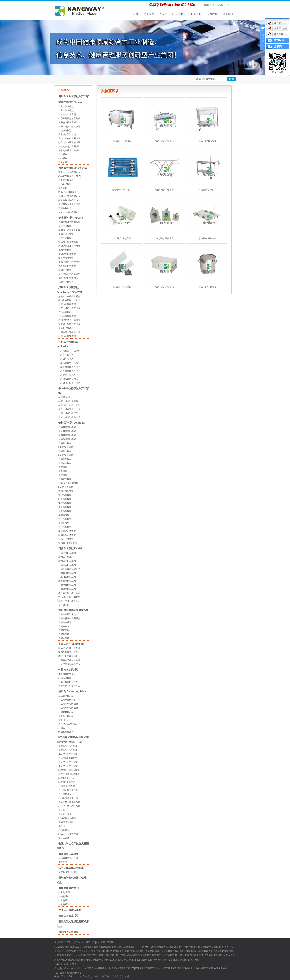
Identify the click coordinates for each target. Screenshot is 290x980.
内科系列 (63, 154)
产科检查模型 (65, 312)
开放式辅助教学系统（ (69, 664)
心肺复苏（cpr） (134, 947)
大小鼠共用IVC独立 (68, 758)
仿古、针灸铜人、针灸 (69, 409)
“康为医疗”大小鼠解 (122, 287)
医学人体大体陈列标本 (71, 868)
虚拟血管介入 (65, 626)
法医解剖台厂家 (66, 696)
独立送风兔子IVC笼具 (69, 774)
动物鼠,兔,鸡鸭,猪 (67, 786)
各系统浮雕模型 (66, 539)
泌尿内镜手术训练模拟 (69, 150)
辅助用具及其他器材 (68, 858)
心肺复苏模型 (109, 947)
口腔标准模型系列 (67, 553)
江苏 (80, 977)
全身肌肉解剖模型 (67, 431)
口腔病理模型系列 (67, 573)
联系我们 (228, 14)
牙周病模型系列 (66, 557)
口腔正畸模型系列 (67, 589)
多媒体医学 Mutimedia (71, 644)
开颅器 (62, 728)
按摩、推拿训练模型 (68, 401)
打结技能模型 (65, 131)
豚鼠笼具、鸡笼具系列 (69, 802)
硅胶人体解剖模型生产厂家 (72, 947)
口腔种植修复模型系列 (69, 569)
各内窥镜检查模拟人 (68, 123)
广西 (107, 977)
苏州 (127, 977)
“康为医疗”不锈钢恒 (164, 141)
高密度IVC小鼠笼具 (68, 746)
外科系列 (63, 158)
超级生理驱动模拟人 (68, 212)
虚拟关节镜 (64, 634)
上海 (117, 977)
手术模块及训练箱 (67, 135)
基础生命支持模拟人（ (69, 196)
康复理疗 (63, 862)
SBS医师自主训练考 (68, 652)
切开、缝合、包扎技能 (69, 127)
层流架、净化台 (66, 814)
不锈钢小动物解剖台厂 (69, 708)
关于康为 (149, 14)
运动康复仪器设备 (69, 854)
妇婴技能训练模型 (67, 304)
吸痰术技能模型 (66, 258)
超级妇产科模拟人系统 (69, 296)
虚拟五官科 (64, 630)
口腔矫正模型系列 (67, 565)
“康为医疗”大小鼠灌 (122, 190)
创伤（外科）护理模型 (69, 262)
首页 (136, 14)
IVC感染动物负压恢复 (69, 770)
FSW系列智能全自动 (68, 834)
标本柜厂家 (64, 720)
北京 (112, 977)
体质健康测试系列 (69, 888)
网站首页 (59, 942)
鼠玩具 (62, 810)
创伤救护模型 (65, 184)
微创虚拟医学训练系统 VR (73, 610)
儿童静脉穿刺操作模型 (69, 367)
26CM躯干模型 (66, 447)
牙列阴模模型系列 (67, 561)
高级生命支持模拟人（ (69, 172)
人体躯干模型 (65, 443)
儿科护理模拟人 (66, 355)
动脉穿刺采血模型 (67, 254)
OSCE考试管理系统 (68, 656)
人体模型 (195, 960)
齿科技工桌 (64, 605)
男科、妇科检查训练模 (69, 138)
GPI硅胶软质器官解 (68, 543)
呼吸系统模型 (65, 499)
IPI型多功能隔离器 (67, 818)
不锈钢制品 (64, 830)
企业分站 (208, 5)
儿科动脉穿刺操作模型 (69, 371)
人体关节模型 (65, 479)
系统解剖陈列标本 (67, 872)
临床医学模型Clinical (71, 102)
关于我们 (69, 942)
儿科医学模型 (168, 955)
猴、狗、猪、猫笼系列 (69, 806)
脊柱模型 (63, 475)
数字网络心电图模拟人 (69, 686)
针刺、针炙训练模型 (68, 413)
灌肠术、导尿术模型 (68, 242)
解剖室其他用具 (66, 732)
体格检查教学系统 (67, 674)
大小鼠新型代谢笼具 (68, 790)
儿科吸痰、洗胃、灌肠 (69, 383)
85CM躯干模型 (66, 455)
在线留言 (101, 942)
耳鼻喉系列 (64, 162)
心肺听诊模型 (65, 678)
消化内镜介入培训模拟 (69, 146)
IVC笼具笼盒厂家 (67, 778)
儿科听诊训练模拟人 (68, 379)
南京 (122, 977)
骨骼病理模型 (65, 463)
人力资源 (212, 14)
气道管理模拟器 (66, 180)
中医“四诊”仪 (65, 397)
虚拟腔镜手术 (65, 622)
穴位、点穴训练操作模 (69, 417)
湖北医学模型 (175, 968)
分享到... (279, 47)
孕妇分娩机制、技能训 (69, 300)
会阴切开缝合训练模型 (69, 320)
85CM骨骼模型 (66, 487)
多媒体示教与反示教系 (69, 660)
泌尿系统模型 (65, 503)
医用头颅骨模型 (66, 491)
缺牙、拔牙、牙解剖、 (69, 601)
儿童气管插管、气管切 (69, 363)
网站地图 (219, 5)
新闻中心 (180, 14)
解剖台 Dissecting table (72, 691)
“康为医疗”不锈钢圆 (207, 287)
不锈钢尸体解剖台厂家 (69, 700)
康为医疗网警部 (74, 973)
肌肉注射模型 (65, 250)
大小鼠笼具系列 (66, 794)
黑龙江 (91, 977)
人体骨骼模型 (65, 459)
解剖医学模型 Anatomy (72, 423)
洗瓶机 (62, 826)
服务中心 (196, 14)
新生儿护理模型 (66, 328)
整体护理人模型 (66, 234)
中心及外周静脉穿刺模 (69, 119)
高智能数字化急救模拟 (69, 204)
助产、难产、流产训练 (69, 308)
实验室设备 (64, 838)
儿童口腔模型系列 (67, 577)
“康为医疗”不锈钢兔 (207, 239)
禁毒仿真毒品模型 (69, 916)
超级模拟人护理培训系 (69, 274)
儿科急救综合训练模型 (69, 351)
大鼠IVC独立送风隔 (68, 762)
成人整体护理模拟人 (68, 278)
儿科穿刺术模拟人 (67, 375)
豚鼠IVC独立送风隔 (68, 766)
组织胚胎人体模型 (67, 535)
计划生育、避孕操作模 (69, 332)
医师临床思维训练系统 (69, 648)
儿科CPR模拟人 (66, 359)
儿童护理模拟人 (66, 282)
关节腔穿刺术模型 (67, 115)
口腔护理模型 (65, 238)
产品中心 (165, 14)
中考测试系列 (65, 893)
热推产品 (59, 977)
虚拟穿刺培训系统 (67, 614)
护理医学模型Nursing (71, 218)
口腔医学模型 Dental (70, 548)
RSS (227, 5)
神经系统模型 (65, 519)
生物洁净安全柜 (66, 822)
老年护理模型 (65, 226)
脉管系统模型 (65, 511)
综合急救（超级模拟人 (69, 200)
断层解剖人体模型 (67, 531)
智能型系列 (64, 897)
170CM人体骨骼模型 (68, 483)
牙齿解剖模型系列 (67, 581)
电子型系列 (64, 900)
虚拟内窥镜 (64, 638)
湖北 (97, 977)
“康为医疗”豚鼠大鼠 (164, 239)
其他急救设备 (65, 208)
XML (233, 5)
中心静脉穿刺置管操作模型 (138, 955)
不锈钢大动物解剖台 (68, 704)
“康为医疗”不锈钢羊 (164, 190)
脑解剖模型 (64, 523)
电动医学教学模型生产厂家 (74, 96)
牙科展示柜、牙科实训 (69, 593)
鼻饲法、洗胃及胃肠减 (69, 230)
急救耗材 (63, 188)
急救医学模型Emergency (73, 168)
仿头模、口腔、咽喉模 (69, 597)
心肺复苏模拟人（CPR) (70, 176)
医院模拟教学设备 (190, 968)
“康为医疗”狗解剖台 (207, 190)
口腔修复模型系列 (67, 585)
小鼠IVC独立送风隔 (68, 754)
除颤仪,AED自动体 (67, 192)
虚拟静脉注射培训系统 (69, 222)
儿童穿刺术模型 (66, 111)
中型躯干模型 (65, 451)
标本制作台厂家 (66, 716)
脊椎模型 (63, 471)
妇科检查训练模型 (67, 316)
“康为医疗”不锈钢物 (164, 287)
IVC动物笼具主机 (67, 782)
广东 (85, 977)
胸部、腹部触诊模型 (68, 682)
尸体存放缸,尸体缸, (68, 724)
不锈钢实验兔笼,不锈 (68, 798)
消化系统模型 (65, 495)
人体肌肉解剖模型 (67, 427)
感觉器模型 (64, 515)
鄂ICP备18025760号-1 (65, 964)
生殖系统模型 (65, 507)
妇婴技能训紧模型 (67, 336)
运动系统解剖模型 (67, 439)
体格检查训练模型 (69, 670)
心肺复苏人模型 (121, 960)
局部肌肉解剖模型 (67, 435)
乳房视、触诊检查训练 (69, 324)
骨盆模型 (63, 467)
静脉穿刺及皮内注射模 (69, 246)
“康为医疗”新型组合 (122, 141)
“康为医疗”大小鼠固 (122, 239)
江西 (102, 977)
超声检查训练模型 (69, 932)
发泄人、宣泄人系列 (70, 910)
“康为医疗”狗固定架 (207, 141)
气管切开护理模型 (67, 266)
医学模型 (115, 951)
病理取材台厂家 (66, 712)
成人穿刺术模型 (66, 107)
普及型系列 (64, 904)
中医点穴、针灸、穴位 (69, 405)
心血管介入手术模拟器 (69, 142)
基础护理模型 (65, 270)
